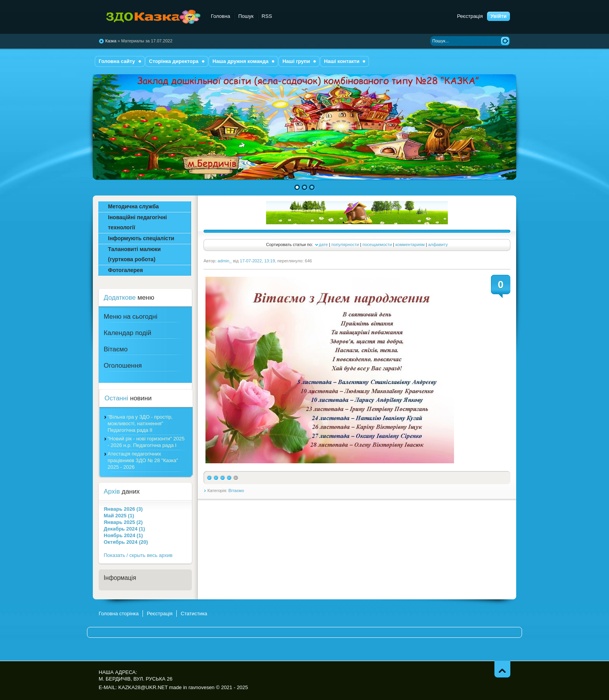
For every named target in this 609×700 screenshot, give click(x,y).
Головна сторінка (119, 614)
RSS (267, 16)
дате (323, 244)
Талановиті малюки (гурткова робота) (134, 254)
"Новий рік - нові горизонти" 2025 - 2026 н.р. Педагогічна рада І (146, 442)
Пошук (246, 16)
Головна (220, 16)
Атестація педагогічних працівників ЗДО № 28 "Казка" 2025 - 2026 (143, 460)
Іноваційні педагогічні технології (137, 222)
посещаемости (377, 244)
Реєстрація (470, 16)
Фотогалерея (125, 270)
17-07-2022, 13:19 (258, 261)
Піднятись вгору (502, 669)
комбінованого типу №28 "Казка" (150, 17)
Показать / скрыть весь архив (138, 555)
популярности (345, 244)
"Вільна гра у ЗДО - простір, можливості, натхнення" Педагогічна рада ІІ (140, 423)
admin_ (224, 261)
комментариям (410, 244)
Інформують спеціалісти (141, 238)
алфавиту (438, 244)
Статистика (194, 614)
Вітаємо (236, 491)
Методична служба (133, 206)
